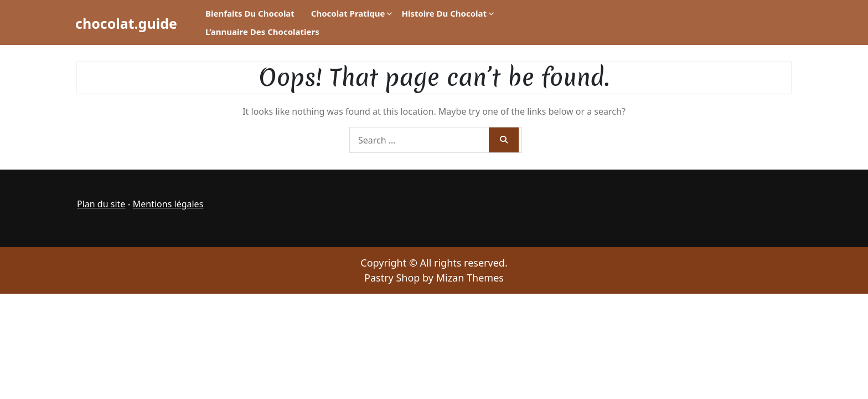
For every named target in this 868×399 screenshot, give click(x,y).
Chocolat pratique (348, 13)
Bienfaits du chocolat (250, 13)
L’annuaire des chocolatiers (262, 32)
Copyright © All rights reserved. (434, 263)
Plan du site (101, 204)
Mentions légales (168, 204)
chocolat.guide (126, 23)
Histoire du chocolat (444, 13)
